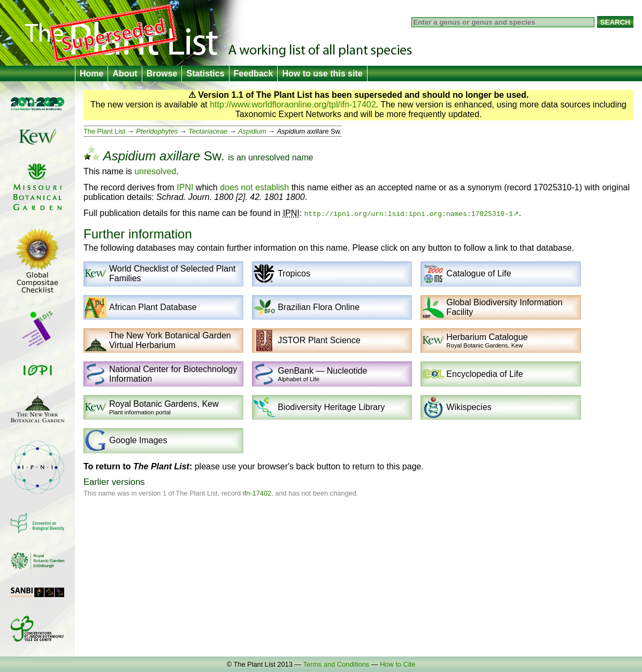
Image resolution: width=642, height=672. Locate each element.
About (125, 74)
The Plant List (104, 131)
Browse (162, 74)
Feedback (254, 74)
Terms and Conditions (336, 664)
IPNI (185, 187)
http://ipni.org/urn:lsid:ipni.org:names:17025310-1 (409, 213)
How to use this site (322, 74)
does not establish (254, 187)
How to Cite (398, 664)
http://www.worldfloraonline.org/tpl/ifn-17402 (293, 105)
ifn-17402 (257, 493)
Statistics (205, 74)
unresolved (269, 157)
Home (91, 74)
